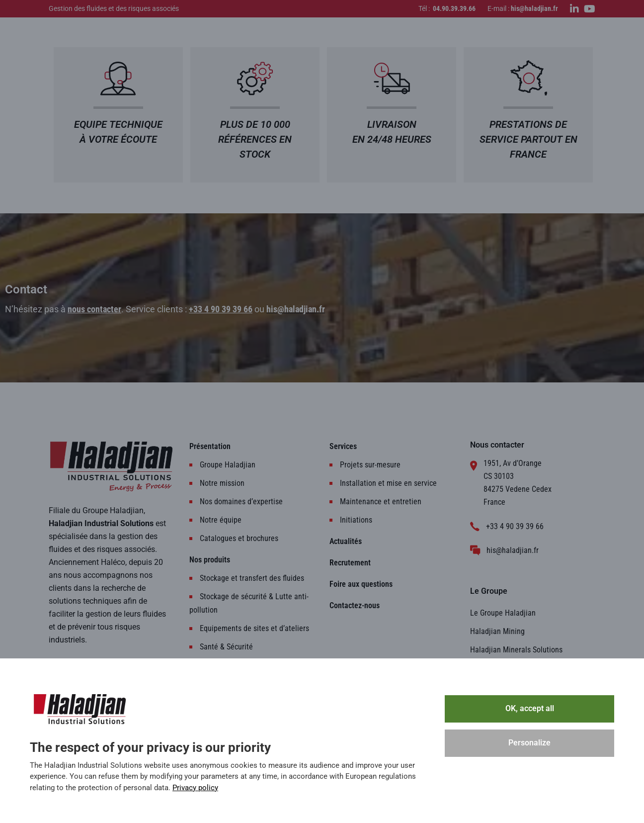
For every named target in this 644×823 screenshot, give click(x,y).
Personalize (529, 743)
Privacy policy (195, 788)
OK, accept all (530, 708)
